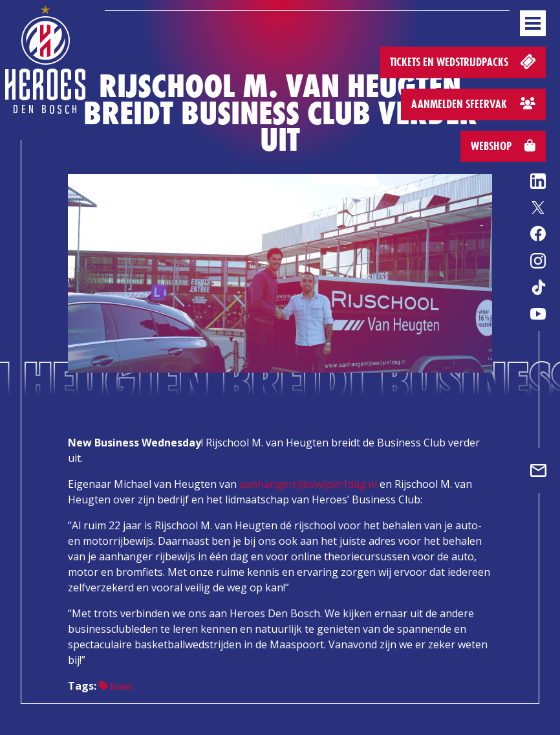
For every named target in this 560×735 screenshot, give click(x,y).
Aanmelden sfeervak (473, 104)
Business (116, 686)
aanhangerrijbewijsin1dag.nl (308, 484)
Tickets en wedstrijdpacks (464, 61)
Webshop (503, 146)
